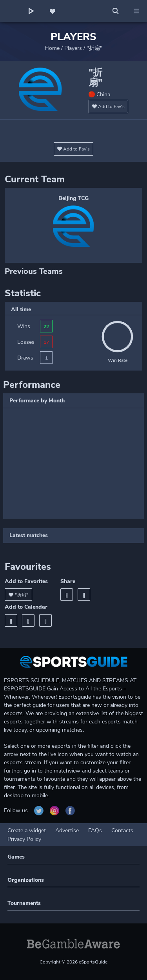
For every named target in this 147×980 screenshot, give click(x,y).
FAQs (95, 830)
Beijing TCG (73, 198)
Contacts (122, 830)
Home (52, 48)
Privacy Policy (24, 839)
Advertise (67, 830)
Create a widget (27, 830)
